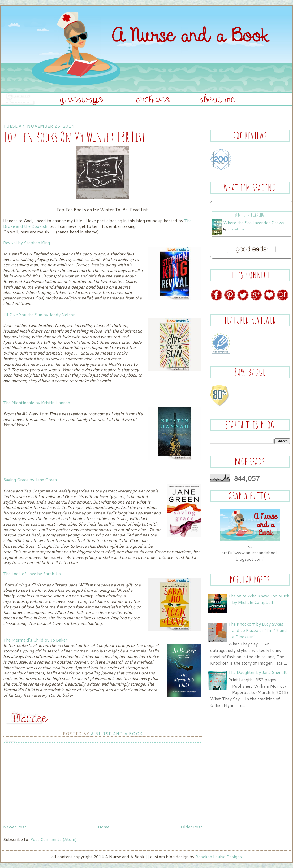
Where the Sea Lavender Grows (254, 222)
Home (104, 827)
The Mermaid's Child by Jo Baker (35, 640)
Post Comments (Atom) (53, 839)
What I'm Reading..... (252, 215)
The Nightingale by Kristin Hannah (37, 402)
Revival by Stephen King (27, 243)
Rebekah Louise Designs (219, 856)
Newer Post (15, 827)
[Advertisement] (43, 785)
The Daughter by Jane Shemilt (258, 672)
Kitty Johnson (236, 229)
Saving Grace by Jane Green (31, 480)
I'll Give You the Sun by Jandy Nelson (39, 314)
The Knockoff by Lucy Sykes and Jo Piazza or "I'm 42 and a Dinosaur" (258, 630)
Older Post (191, 827)
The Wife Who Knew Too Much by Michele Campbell (259, 599)
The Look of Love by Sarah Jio (32, 573)
